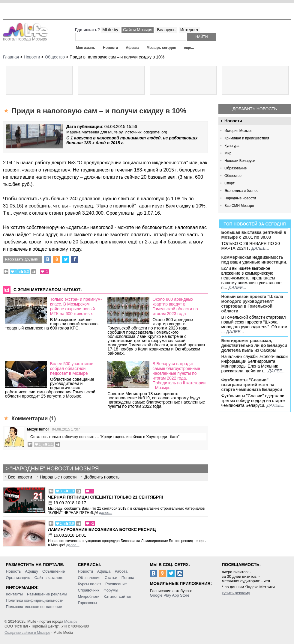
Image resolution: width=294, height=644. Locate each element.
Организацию (18, 578)
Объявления (89, 578)
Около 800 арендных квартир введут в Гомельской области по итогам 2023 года (175, 306)
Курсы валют (90, 584)
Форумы (111, 590)
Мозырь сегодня (162, 48)
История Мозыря (238, 131)
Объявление (54, 571)
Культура (232, 146)
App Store (181, 595)
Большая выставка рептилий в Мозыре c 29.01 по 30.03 (254, 235)
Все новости (20, 477)
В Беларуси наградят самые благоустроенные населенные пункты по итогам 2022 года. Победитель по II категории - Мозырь (179, 376)
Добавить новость (255, 109)
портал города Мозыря (26, 37)
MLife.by (110, 30)
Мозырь (71, 622)
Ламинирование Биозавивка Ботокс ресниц (102, 529)
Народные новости (240, 198)
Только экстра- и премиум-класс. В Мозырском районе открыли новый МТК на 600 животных (76, 306)
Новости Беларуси (240, 161)
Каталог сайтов (118, 596)
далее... (260, 248)
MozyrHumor (38, 429)
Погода (128, 578)
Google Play (161, 595)
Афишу (31, 571)
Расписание (116, 584)
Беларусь (166, 30)
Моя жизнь (85, 48)
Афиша (132, 48)
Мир (228, 153)
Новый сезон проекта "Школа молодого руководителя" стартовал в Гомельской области (252, 304)
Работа (121, 571)
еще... (189, 48)
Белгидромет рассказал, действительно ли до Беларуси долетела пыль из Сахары (254, 345)
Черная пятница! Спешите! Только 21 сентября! (106, 497)
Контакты (14, 594)
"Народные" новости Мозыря (54, 469)
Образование (235, 168)
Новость (13, 571)
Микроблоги (89, 596)
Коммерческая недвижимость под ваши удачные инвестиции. (254, 260)
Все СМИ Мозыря (239, 206)
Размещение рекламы (47, 594)
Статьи (111, 578)
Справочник (89, 590)
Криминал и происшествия (247, 138)
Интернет (189, 30)
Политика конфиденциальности (35, 600)
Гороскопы (88, 603)
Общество (233, 176)
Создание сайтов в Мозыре (27, 633)
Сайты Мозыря (138, 30)
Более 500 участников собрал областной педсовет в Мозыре (72, 368)
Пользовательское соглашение (34, 607)
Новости (110, 48)
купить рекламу (236, 593)
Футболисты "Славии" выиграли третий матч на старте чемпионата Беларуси (252, 385)
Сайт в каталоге (49, 578)
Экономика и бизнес (241, 191)
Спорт (229, 183)
